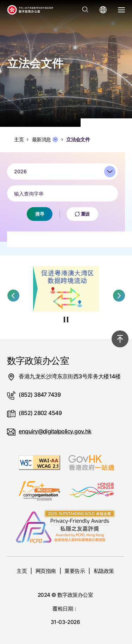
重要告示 (75, 571)
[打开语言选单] (103, 10)
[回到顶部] (120, 339)
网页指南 (46, 571)
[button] (13, 296)
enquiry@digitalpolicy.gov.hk (55, 431)
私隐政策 (104, 571)
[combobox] (62, 173)
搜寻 (40, 215)
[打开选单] (121, 10)
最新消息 (45, 140)
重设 (82, 215)
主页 (22, 571)
